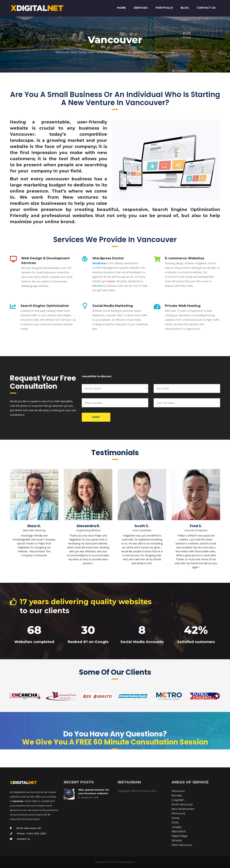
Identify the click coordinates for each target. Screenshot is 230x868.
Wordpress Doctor (108, 258)
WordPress (99, 263)
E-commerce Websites (185, 258)
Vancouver (178, 791)
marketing (35, 185)
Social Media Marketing (113, 306)
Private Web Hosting (183, 306)
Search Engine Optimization (186, 209)
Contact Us (23, 839)
